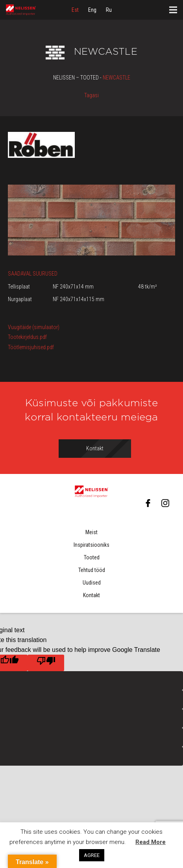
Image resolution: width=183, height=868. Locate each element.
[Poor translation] (46, 663)
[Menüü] (173, 10)
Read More (151, 842)
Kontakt (91, 595)
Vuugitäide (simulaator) (34, 327)
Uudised (92, 583)
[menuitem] (75, 10)
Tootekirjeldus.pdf (27, 337)
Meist (91, 532)
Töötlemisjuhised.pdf (31, 347)
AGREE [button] (92, 855)
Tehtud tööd (92, 570)
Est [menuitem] (75, 10)
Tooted (92, 557)
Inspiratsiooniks (91, 545)
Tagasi (91, 95)
